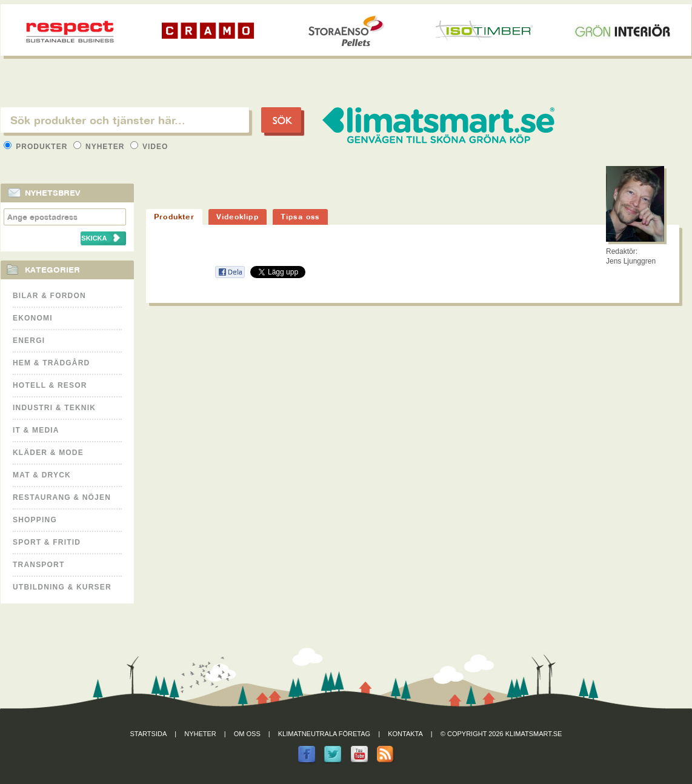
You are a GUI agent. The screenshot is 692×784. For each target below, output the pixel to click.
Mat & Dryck (42, 475)
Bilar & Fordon (49, 296)
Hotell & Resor (50, 385)
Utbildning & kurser (62, 587)
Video (149, 147)
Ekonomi (33, 318)
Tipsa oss (300, 217)
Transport (38, 565)
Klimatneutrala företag (324, 734)
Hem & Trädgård (51, 363)
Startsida (149, 734)
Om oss (247, 734)
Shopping (35, 520)
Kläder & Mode (48, 453)
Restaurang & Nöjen (62, 497)
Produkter (37, 147)
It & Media (36, 430)
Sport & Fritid (47, 542)
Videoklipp (238, 217)
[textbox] (125, 120)
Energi (29, 341)
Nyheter (100, 147)
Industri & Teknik (54, 408)
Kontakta (405, 734)
